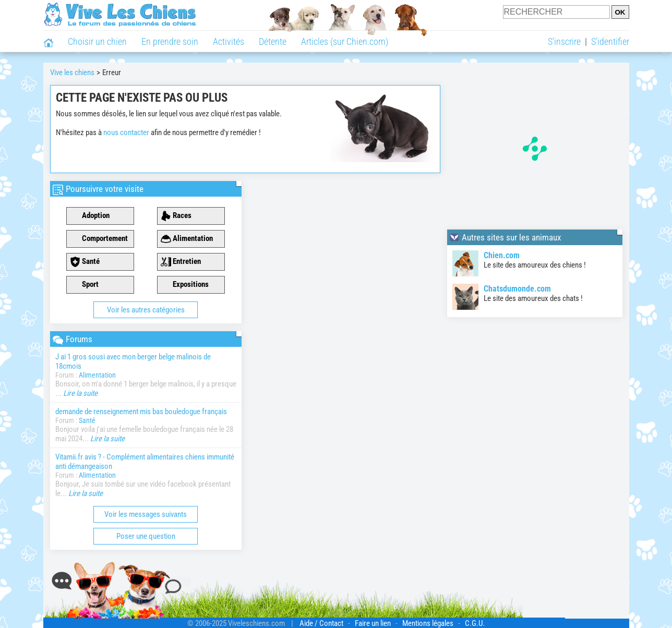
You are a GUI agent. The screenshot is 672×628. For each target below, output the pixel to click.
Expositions (185, 285)
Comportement (99, 239)
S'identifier (610, 41)
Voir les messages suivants (146, 514)
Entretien (181, 262)
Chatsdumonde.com (517, 289)
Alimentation (187, 239)
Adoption (90, 216)
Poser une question (146, 536)
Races (176, 216)
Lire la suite (80, 393)
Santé (85, 262)
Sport (84, 285)
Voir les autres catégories (146, 310)
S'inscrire (564, 41)
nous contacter (126, 132)
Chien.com (502, 255)
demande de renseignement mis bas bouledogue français (141, 412)
